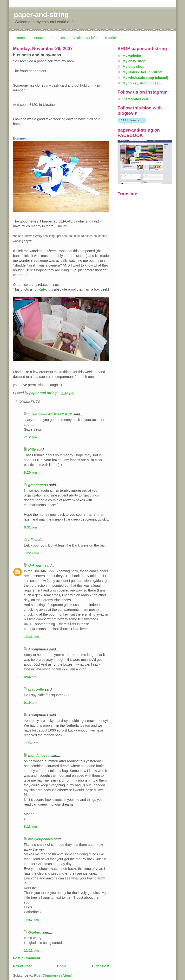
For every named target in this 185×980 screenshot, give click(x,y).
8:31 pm (30, 527)
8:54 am (30, 677)
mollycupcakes (41, 839)
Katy (42, 289)
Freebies (58, 38)
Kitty (32, 450)
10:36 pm (31, 637)
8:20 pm (30, 472)
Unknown (36, 566)
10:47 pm (31, 920)
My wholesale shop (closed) (145, 78)
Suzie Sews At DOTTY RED (50, 414)
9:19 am (30, 703)
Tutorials (111, 38)
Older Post (101, 966)
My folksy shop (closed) (142, 83)
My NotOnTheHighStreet (142, 72)
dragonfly (36, 689)
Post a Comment (27, 958)
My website (132, 56)
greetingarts (38, 485)
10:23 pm (31, 553)
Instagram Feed (135, 99)
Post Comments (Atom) (53, 975)
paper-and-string (41, 15)
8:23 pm (30, 827)
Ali (30, 540)
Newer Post (22, 966)
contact (38, 38)
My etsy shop (134, 67)
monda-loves (39, 756)
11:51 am (31, 743)
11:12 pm (31, 950)
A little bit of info (85, 38)
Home (20, 38)
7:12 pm (30, 437)
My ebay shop (134, 61)
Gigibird (35, 932)
